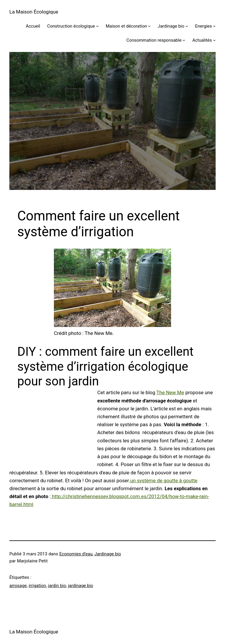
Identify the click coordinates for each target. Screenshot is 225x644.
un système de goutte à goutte (163, 481)
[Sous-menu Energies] (214, 26)
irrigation (37, 586)
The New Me (170, 392)
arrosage (18, 586)
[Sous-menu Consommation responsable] (184, 40)
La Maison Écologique (34, 12)
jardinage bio (81, 586)
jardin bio (57, 586)
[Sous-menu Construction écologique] (97, 26)
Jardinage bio (108, 554)
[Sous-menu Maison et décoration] (149, 26)
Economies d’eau (76, 554)
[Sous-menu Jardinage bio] (187, 26)
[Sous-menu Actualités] (214, 40)
